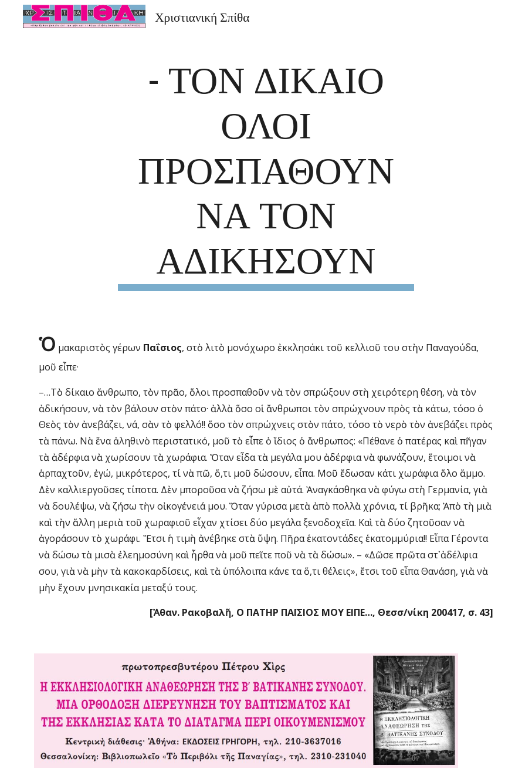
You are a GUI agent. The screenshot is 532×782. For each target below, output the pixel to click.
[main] (266, 173)
